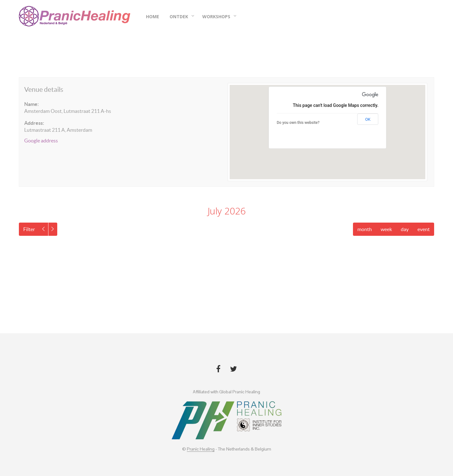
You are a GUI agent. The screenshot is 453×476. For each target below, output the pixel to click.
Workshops (216, 17)
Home (153, 17)
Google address (41, 141)
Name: (31, 104)
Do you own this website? (298, 123)
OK (368, 119)
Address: (34, 123)
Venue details (44, 89)
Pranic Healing (201, 449)
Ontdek (179, 17)
